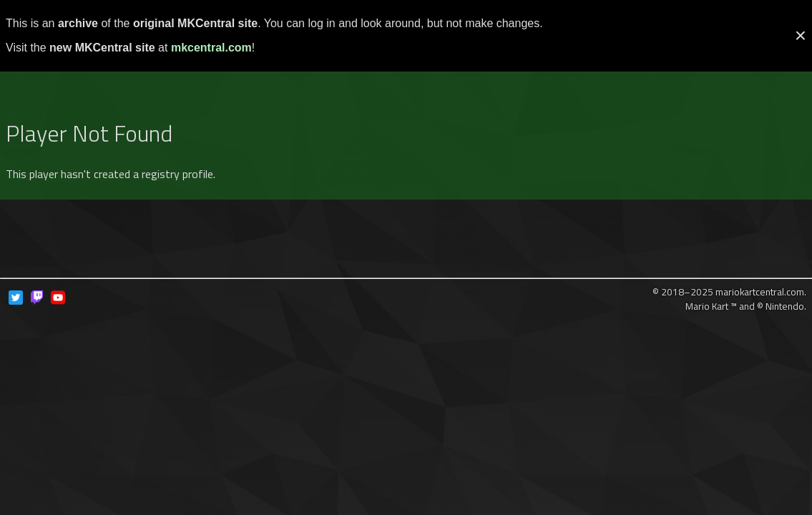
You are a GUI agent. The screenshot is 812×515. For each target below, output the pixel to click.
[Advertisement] (406, 74)
